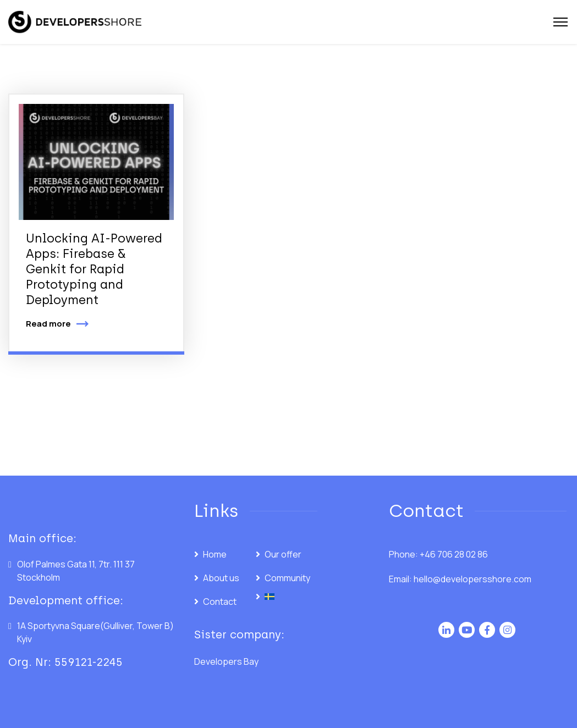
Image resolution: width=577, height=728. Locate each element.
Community (287, 578)
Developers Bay (226, 661)
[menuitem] (287, 597)
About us (221, 578)
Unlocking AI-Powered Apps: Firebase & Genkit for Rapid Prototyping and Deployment (94, 269)
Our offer (283, 554)
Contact (220, 602)
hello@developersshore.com (472, 579)
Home (215, 554)
